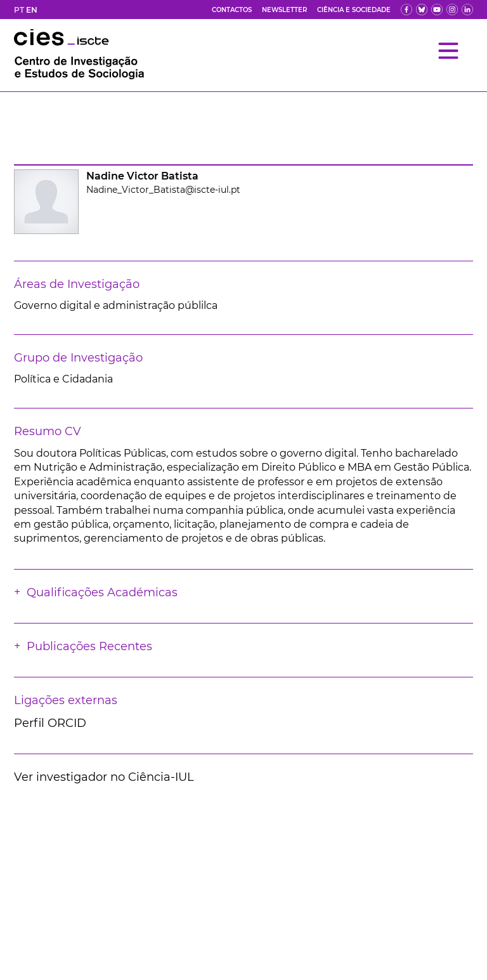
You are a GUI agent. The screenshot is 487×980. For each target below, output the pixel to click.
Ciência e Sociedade (354, 10)
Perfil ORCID (50, 723)
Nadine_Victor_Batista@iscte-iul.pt (163, 190)
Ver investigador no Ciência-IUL (104, 777)
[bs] (422, 10)
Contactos (232, 10)
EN (32, 10)
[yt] (437, 10)
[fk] (452, 10)
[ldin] (467, 10)
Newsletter (284, 10)
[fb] (406, 10)
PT (19, 10)
